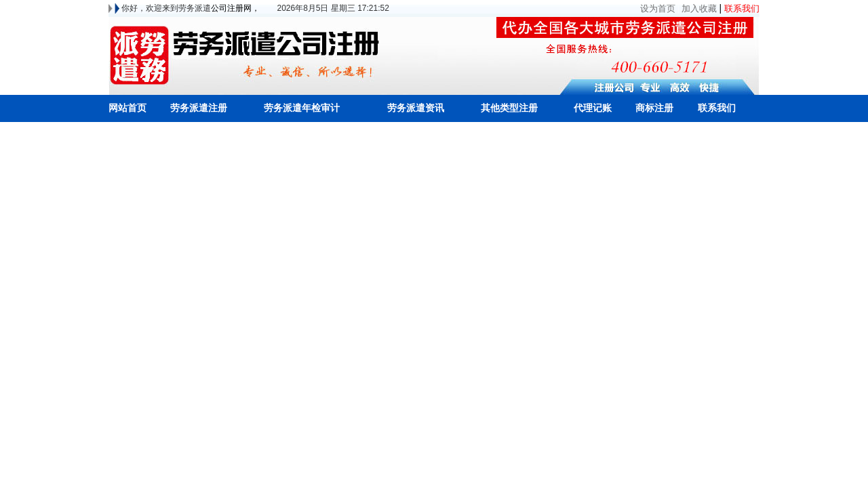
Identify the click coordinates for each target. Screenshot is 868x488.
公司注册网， (235, 8)
